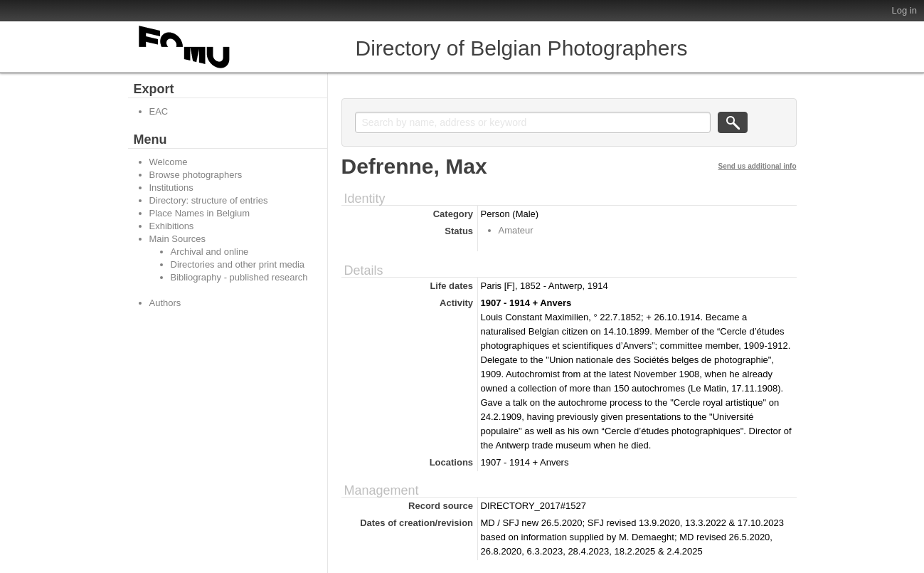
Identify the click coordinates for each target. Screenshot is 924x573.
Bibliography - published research (239, 277)
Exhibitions (172, 226)
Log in (904, 10)
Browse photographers (196, 175)
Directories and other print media (238, 264)
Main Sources (177, 239)
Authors (165, 303)
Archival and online (210, 252)
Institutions (171, 188)
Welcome (169, 162)
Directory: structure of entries (209, 200)
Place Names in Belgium (200, 213)
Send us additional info (758, 166)
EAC (159, 111)
